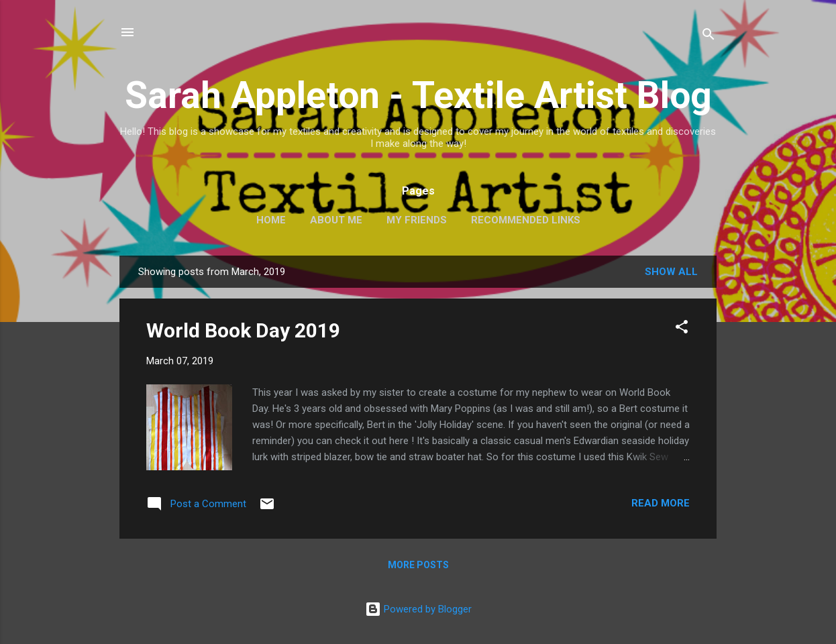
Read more (661, 503)
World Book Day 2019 (243, 330)
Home (271, 220)
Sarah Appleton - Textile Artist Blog (418, 95)
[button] (682, 329)
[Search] (709, 37)
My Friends (417, 220)
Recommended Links (526, 220)
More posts (418, 565)
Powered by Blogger (418, 609)
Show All (671, 272)
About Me (336, 220)
